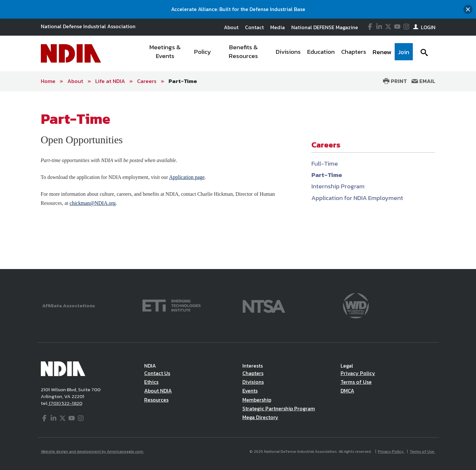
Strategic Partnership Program (279, 408)
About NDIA (158, 391)
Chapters (253, 373)
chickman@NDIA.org (93, 203)
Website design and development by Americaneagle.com (93, 452)
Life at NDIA (110, 81)
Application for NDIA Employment (357, 198)
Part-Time (183, 81)
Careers (147, 81)
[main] (238, 180)
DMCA (347, 391)
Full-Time (325, 164)
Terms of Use (356, 382)
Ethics (151, 382)
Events (250, 391)
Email (424, 81)
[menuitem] (165, 53)
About (231, 27)
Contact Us (157, 373)
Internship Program (338, 186)
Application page (187, 177)
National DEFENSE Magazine (325, 27)
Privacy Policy (358, 373)
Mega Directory (260, 417)
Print (395, 81)
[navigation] (276, 53)
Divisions (253, 382)
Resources (156, 400)
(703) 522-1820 (65, 403)
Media (278, 27)
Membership (257, 400)
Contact (254, 27)
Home (48, 81)
